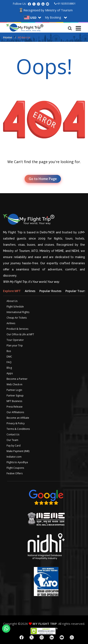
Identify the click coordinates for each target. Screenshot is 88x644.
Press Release (15, 407)
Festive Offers (15, 473)
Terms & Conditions (18, 429)
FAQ (9, 362)
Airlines (11, 323)
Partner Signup (15, 396)
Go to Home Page (43, 179)
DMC (9, 357)
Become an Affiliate (18, 418)
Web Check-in (14, 384)
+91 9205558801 (65, 4)
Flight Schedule (15, 307)
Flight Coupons (15, 468)
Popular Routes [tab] (50, 291)
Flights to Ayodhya (17, 462)
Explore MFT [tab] (12, 291)
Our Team (12, 440)
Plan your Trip (15, 345)
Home (8, 37)
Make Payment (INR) (18, 451)
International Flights (18, 312)
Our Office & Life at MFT (20, 334)
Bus (9, 351)
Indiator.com (14, 457)
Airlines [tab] (30, 291)
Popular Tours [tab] (76, 291)
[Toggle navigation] (78, 27)
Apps (10, 373)
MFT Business (14, 401)
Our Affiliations (15, 412)
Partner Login (14, 390)
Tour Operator (15, 340)
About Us (12, 301)
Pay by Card (14, 446)
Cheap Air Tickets (17, 318)
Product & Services (17, 329)
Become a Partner (17, 379)
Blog (9, 368)
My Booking (53, 17)
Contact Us (13, 434)
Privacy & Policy (16, 423)
